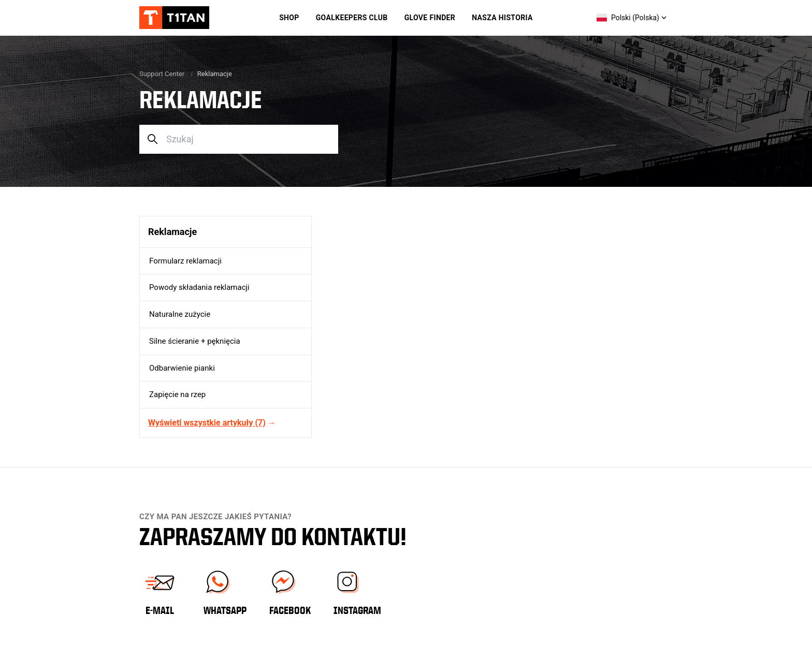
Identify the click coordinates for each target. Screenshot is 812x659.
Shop (289, 18)
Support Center (162, 74)
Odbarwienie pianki (182, 368)
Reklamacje (172, 232)
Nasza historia (502, 18)
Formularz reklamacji (185, 261)
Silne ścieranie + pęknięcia (195, 341)
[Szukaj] (239, 139)
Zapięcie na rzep (177, 394)
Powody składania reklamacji (199, 287)
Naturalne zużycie (180, 314)
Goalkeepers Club (352, 18)
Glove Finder (430, 18)
